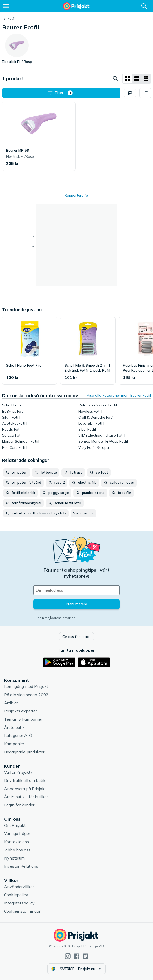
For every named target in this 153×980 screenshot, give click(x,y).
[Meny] (6, 6)
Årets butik (14, 727)
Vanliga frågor (17, 833)
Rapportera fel (77, 195)
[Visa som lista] (137, 79)
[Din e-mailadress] (76, 590)
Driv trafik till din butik (25, 780)
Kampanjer (14, 744)
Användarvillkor (19, 887)
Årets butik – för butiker (26, 797)
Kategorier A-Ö (18, 735)
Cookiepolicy (16, 895)
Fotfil (12, 19)
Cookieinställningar (22, 911)
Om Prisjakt (15, 825)
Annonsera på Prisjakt (25, 789)
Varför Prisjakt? (18, 772)
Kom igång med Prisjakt (26, 686)
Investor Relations (21, 866)
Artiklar (11, 703)
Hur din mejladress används (54, 618)
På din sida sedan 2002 (26, 695)
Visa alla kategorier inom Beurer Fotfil (119, 395)
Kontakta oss (16, 842)
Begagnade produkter (24, 752)
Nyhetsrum (14, 858)
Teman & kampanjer (23, 719)
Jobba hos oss (17, 850)
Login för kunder (19, 805)
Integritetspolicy (19, 903)
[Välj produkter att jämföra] (130, 93)
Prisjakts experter (21, 711)
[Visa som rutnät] (127, 79)
